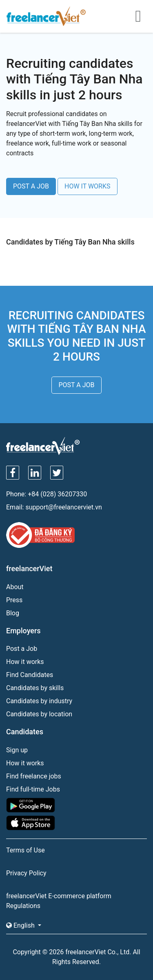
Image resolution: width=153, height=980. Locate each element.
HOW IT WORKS (88, 186)
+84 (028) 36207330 (57, 494)
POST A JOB (31, 186)
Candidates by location (39, 714)
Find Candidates (30, 675)
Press (14, 600)
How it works (25, 662)
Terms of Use (25, 850)
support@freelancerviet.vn (63, 507)
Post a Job (22, 649)
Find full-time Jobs (33, 789)
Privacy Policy (26, 873)
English (21, 925)
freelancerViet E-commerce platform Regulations (59, 901)
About (15, 587)
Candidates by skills (35, 688)
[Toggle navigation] (138, 16)
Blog (13, 613)
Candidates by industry (39, 701)
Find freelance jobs (34, 776)
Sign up (17, 750)
